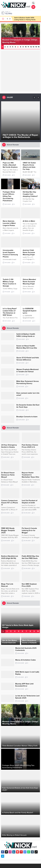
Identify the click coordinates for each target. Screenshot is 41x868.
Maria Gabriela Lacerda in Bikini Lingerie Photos (9, 223)
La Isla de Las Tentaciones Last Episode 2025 (27, 697)
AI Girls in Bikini (29, 221)
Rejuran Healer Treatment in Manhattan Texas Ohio (30, 475)
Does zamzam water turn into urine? (28, 394)
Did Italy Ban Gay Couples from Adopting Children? (30, 194)
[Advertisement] (20, 71)
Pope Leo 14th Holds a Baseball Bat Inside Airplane (10, 165)
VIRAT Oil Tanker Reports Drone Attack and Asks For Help (29, 166)
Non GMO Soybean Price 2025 (29, 585)
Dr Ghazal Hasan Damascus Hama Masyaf (8, 475)
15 (39, 47)
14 (36, 47)
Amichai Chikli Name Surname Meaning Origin (29, 252)
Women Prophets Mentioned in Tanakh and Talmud (27, 371)
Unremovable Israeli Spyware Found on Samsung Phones (10, 254)
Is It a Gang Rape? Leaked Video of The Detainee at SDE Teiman (10, 312)
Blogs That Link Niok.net (7, 585)
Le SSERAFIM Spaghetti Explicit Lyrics (30, 311)
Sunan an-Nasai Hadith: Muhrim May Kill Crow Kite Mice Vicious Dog (27, 348)
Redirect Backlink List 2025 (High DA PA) (10, 557)
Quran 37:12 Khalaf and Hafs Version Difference (28, 359)
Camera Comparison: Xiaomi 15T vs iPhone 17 (10, 503)
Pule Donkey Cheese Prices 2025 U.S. (30, 446)
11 (28, 47)
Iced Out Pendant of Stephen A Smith (30, 502)
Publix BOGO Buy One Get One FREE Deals (30, 557)
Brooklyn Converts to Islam (27, 417)
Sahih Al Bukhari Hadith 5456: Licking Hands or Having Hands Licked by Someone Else (25, 20)
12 (31, 47)
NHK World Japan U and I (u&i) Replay (27, 673)
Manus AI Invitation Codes (26, 660)
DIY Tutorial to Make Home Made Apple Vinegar (18, 626)
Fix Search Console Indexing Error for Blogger (29, 530)
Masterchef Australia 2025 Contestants (26, 649)
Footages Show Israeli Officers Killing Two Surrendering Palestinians (9, 196)
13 (33, 47)
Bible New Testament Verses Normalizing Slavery (28, 382)
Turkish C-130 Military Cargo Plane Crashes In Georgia (9, 283)
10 (26, 47)
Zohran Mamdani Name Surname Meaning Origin (29, 282)
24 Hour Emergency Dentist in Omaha (9, 446)
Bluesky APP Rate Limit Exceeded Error (24, 685)
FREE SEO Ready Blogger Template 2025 (8, 530)
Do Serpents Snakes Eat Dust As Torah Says (28, 406)
